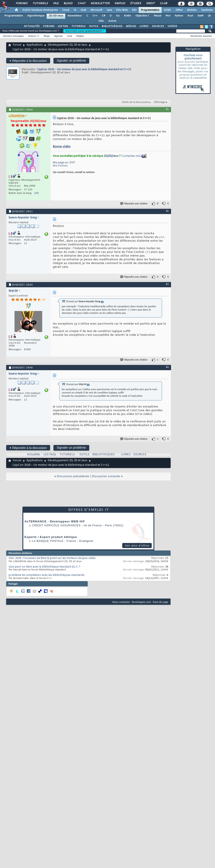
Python (179, 16)
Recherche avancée (201, 36)
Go (118, 16)
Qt (209, 16)
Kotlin (128, 16)
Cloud (66, 10)
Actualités (34, 455)
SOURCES (158, 26)
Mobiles (192, 10)
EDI (134, 10)
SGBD (167, 10)
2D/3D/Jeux (111, 156)
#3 (167, 284)
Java (109, 10)
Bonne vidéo (62, 147)
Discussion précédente (73, 476)
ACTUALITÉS (32, 26)
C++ (95, 16)
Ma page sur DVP (64, 163)
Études (136, 4)
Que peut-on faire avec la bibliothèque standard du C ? (44, 567)
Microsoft (96, 10)
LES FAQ (63, 26)
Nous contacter (121, 602)
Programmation (150, 10)
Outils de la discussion (135, 102)
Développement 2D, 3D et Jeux (67, 45)
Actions (32, 36)
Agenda (58, 36)
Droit (150, 4)
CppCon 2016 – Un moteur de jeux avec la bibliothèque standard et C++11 (84, 69)
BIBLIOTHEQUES (104, 455)
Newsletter (100, 4)
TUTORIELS (78, 26)
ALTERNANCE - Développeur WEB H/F (55, 521)
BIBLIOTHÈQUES (112, 26)
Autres (112, 21)
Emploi (120, 4)
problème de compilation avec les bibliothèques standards (46, 575)
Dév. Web (122, 10)
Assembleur (75, 16)
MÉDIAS (131, 26)
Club (163, 4)
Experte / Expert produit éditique (51, 537)
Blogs (68, 4)
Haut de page (160, 602)
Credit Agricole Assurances (56, 525)
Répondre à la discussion (28, 61)
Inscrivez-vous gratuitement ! (85, 31)
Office (179, 10)
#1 (167, 109)
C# (104, 16)
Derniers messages (13, 36)
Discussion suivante (106, 476)
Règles (80, 36)
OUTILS (94, 26)
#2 (167, 211)
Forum (17, 45)
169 (36, 193)
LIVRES (144, 26)
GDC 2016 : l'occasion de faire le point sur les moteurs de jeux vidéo (52, 558)
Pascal (157, 16)
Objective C (142, 16)
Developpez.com (141, 602)
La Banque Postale (48, 541)
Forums (21, 4)
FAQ (56, 4)
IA (75, 10)
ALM (83, 10)
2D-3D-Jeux (56, 16)
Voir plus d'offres (137, 546)
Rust (190, 16)
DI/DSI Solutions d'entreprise (40, 10)
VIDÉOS (172, 26)
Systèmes (207, 10)
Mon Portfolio (60, 166)
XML (101, 21)
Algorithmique (36, 16)
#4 (167, 367)
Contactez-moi (131, 156)
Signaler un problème (71, 61)
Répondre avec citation (134, 204)
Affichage (160, 102)
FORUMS (49, 26)
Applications (35, 45)
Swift (200, 16)
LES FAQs (50, 455)
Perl (168, 16)
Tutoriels (40, 4)
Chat (81, 4)
